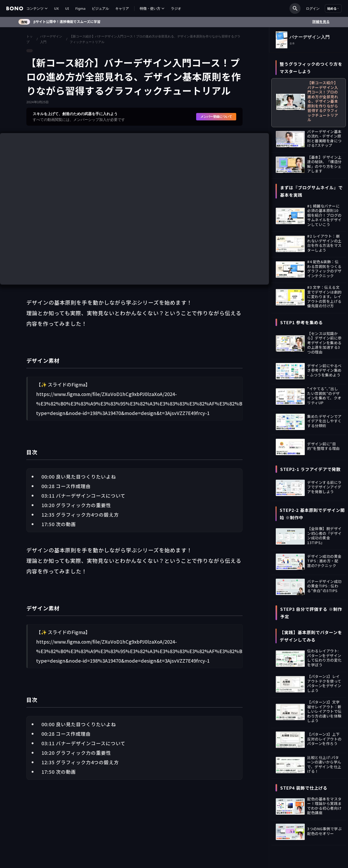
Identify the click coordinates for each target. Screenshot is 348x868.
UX (56, 8)
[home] (15, 8)
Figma (81, 8)
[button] (37, 9)
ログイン (313, 8)
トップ (30, 39)
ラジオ (176, 8)
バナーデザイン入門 (51, 39)
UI (67, 8)
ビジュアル (100, 8)
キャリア (122, 8)
